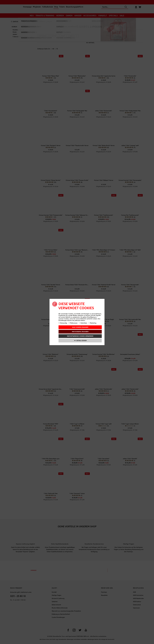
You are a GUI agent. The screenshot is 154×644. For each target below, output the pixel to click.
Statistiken (83, 323)
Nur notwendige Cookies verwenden (80, 336)
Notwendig (63, 323)
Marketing (92, 323)
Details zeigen (80, 341)
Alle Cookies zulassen (80, 327)
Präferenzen (73, 323)
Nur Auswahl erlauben (80, 332)
